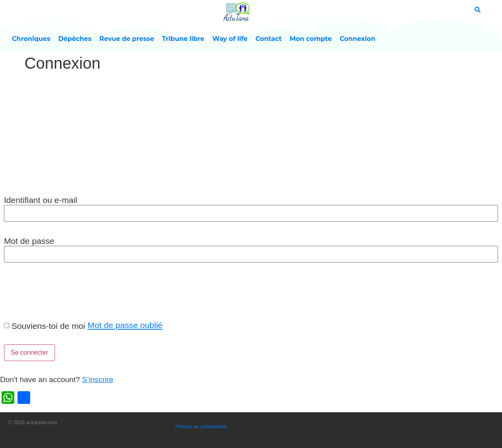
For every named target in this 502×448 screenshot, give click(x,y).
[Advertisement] (251, 135)
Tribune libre (183, 39)
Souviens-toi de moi (48, 326)
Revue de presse (127, 39)
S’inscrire (98, 379)
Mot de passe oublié (125, 325)
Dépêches (75, 39)
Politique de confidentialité (201, 427)
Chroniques (31, 39)
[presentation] (60, 291)
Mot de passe (29, 241)
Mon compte (311, 39)
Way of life (230, 39)
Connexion (358, 39)
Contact (269, 39)
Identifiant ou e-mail (41, 200)
